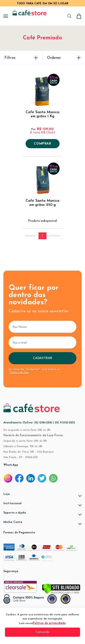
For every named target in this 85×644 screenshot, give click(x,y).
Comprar (42, 144)
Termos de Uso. (19, 372)
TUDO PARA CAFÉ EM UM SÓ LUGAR (42, 4)
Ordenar (64, 58)
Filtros (21, 58)
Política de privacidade (49, 623)
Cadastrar (42, 358)
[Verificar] (61, 589)
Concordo (43, 632)
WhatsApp (11, 465)
